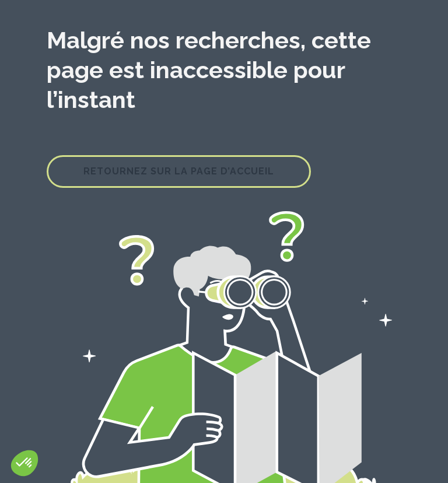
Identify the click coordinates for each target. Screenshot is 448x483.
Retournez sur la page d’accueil (179, 171)
